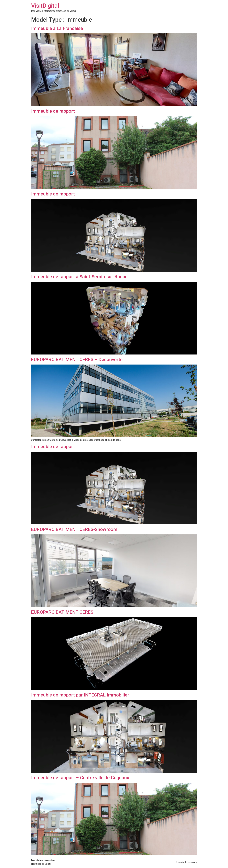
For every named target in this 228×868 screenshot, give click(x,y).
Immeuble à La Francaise (57, 28)
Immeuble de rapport (53, 111)
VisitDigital (45, 6)
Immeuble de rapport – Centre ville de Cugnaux (80, 778)
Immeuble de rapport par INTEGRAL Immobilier (80, 695)
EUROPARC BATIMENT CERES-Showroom (74, 529)
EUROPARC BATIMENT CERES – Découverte (77, 359)
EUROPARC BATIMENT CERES (62, 612)
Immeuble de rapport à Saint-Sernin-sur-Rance (79, 277)
